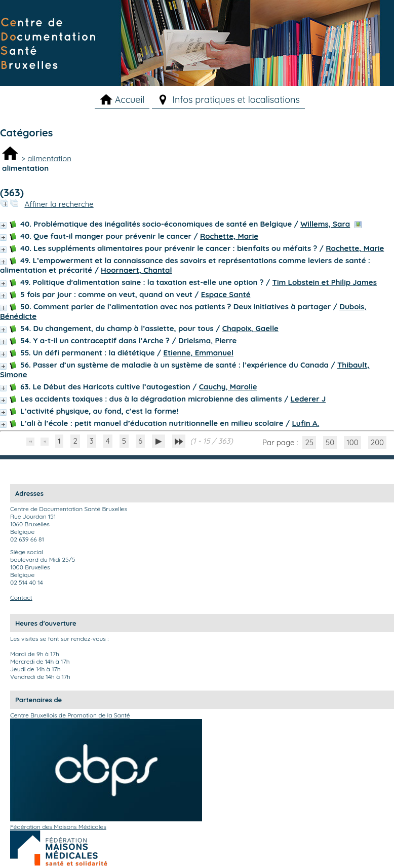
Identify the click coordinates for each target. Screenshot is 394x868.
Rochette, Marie (229, 236)
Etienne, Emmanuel (198, 353)
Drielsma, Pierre (207, 340)
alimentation (49, 158)
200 (377, 442)
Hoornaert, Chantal (136, 270)
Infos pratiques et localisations (236, 100)
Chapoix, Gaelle (250, 328)
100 (352, 442)
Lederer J (308, 399)
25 (309, 442)
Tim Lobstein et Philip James (325, 282)
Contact (21, 598)
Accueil (130, 100)
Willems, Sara (325, 224)
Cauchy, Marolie (228, 387)
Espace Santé (226, 294)
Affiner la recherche (59, 204)
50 (330, 442)
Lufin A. (305, 423)
